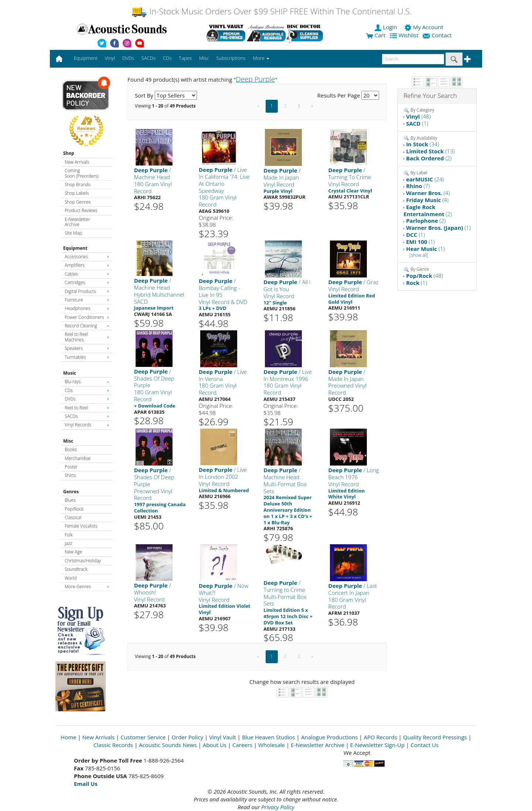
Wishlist (405, 35)
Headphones (87, 308)
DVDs (87, 399)
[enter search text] (413, 59)
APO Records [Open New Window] (381, 737)
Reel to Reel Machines (87, 337)
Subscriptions (231, 58)
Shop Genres (78, 202)
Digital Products (87, 291)
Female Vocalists (81, 526)
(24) (425, 179)
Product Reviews (81, 210)
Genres (71, 492)
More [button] (261, 58)
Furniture (87, 300)
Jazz (68, 543)
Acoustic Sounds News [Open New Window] (168, 745)
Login (386, 27)
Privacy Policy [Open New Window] (278, 807)
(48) (418, 116)
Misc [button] (204, 58)
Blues (70, 500)
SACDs (87, 416)
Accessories (87, 257)
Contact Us (424, 745)
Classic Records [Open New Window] (113, 745)
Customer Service (143, 737)
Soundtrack (76, 569)
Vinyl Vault (223, 737)
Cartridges (87, 282)
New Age (73, 552)
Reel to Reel (87, 408)
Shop (69, 153)
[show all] (419, 255)
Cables (87, 274)
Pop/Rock (74, 509)
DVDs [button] (128, 58)
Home (68, 737)
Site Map (73, 233)
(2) (429, 158)
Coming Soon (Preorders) (81, 173)
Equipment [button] (86, 58)
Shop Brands (77, 185)
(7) (418, 186)
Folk (69, 535)
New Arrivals (77, 162)
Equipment (75, 248)
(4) (428, 193)
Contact (438, 35)
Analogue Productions (330, 737)
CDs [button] (167, 58)
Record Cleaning (87, 326)
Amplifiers (87, 265)
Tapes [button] (185, 58)
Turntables (87, 357)
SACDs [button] (149, 58)
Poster (71, 467)
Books (71, 449)
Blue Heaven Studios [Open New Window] (269, 737)
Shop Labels (77, 193)
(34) (422, 144)
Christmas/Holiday (83, 561)
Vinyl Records (87, 425)
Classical (73, 517)
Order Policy (187, 737)
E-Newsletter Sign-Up (377, 745)
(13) (430, 151)
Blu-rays (87, 381)
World (71, 578)
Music (70, 373)
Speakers (87, 348)
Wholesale (272, 745)
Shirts (70, 475)
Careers (242, 745)
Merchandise (78, 458)
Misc (68, 441)
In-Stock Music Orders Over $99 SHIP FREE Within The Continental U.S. (271, 11)
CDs (87, 390)
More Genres (87, 587)
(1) (417, 123)
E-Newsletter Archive (77, 222)
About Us (215, 745)
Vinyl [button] (110, 58)
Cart (376, 35)
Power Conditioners (87, 317)
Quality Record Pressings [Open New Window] (435, 737)
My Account (424, 27)
